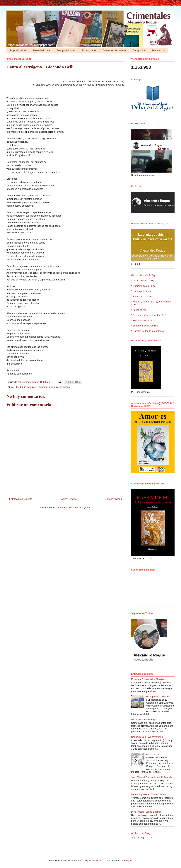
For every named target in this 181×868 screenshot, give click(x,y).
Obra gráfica (139, 50)
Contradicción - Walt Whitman (147, 737)
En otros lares (89, 50)
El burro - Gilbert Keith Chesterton (149, 679)
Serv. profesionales (66, 50)
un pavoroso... (154, 754)
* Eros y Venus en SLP (143, 320)
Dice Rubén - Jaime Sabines (146, 812)
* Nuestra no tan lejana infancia (148, 331)
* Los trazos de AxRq (142, 281)
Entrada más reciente (21, 499)
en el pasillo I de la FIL (158, 696)
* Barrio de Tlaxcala (142, 296)
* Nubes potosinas (141, 291)
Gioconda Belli (44, 387)
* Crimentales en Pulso (143, 286)
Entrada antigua (113, 499)
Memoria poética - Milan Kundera (149, 794)
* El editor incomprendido (145, 326)
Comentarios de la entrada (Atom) (73, 507)
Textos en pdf (158, 50)
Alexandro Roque (41, 50)
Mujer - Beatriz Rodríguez (145, 720)
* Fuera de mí (138, 310)
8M (17, 387)
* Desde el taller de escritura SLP (149, 315)
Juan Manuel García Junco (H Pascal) (151, 777)
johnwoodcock (95, 861)
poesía (67, 387)
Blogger (128, 861)
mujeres (58, 387)
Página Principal (18, 50)
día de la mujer (27, 387)
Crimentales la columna (114, 50)
